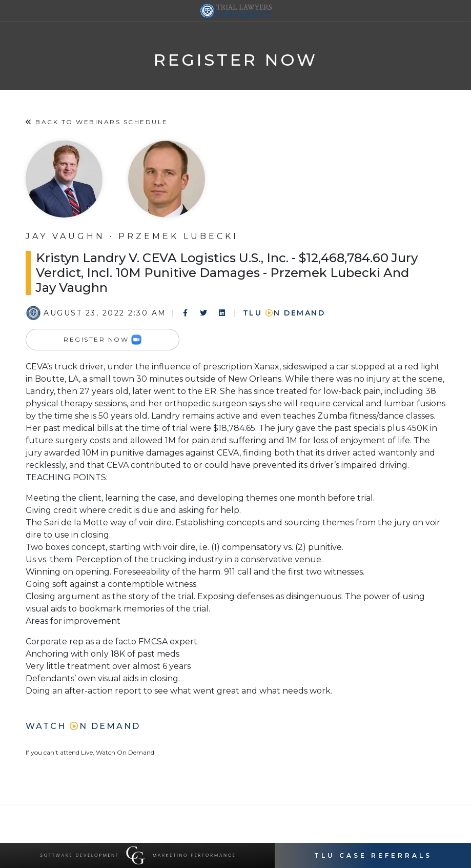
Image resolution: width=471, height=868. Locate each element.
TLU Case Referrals (373, 855)
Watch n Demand (83, 726)
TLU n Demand (284, 313)
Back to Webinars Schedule (97, 122)
